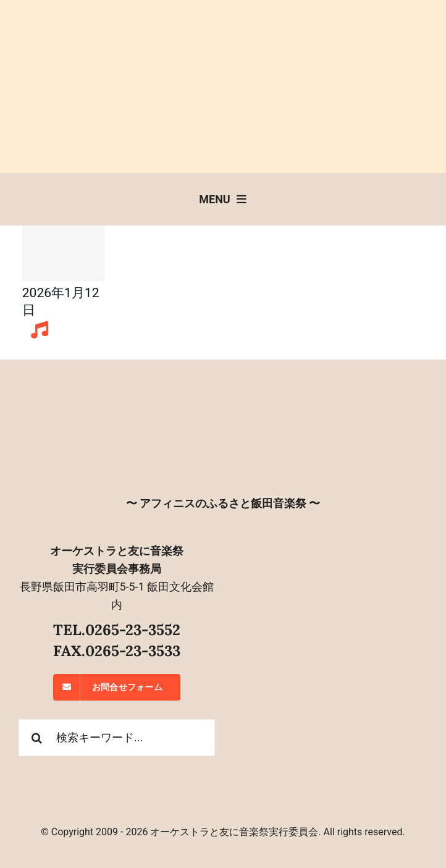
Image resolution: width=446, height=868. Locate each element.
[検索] (37, 738)
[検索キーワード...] (117, 738)
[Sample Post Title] (64, 253)
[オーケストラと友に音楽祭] (223, 402)
